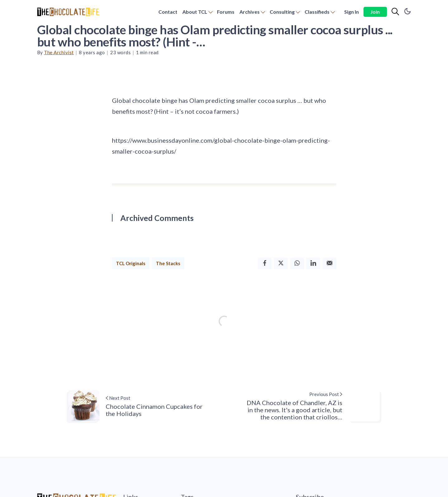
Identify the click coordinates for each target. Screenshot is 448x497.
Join (375, 12)
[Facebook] (265, 263)
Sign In (352, 12)
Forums (226, 12)
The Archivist (59, 52)
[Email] (330, 263)
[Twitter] (281, 263)
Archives (250, 12)
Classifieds (317, 12)
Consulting (282, 12)
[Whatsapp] (297, 263)
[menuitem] (168, 12)
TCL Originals (131, 263)
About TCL (195, 12)
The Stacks (168, 263)
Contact (168, 12)
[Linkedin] (313, 263)
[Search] (395, 12)
